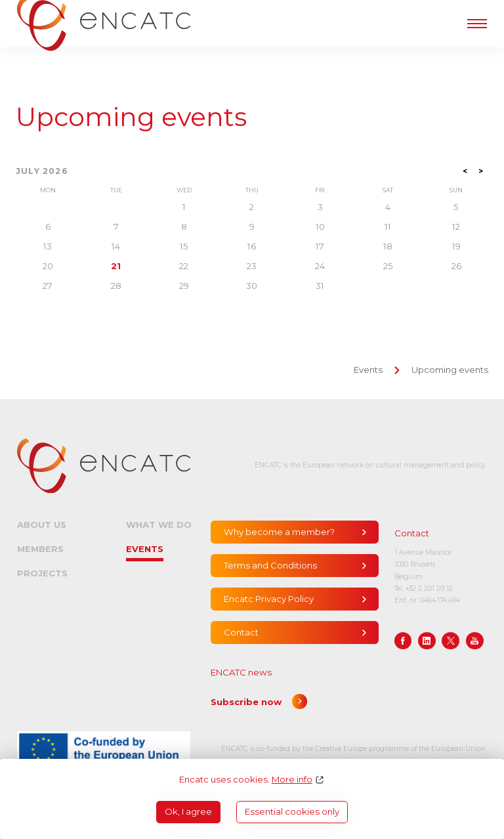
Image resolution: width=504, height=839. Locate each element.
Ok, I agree (188, 811)
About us (42, 525)
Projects (42, 573)
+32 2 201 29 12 (429, 589)
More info (292, 780)
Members (40, 549)
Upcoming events (131, 117)
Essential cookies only (292, 811)
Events (368, 370)
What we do (159, 525)
